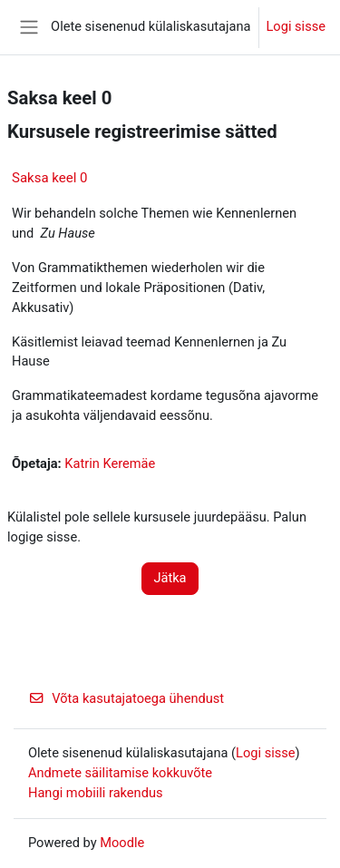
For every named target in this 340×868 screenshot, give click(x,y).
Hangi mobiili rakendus (96, 793)
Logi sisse (296, 26)
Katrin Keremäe (110, 463)
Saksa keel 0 (49, 178)
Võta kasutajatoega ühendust (126, 698)
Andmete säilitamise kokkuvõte (120, 773)
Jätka (170, 578)
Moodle (122, 843)
